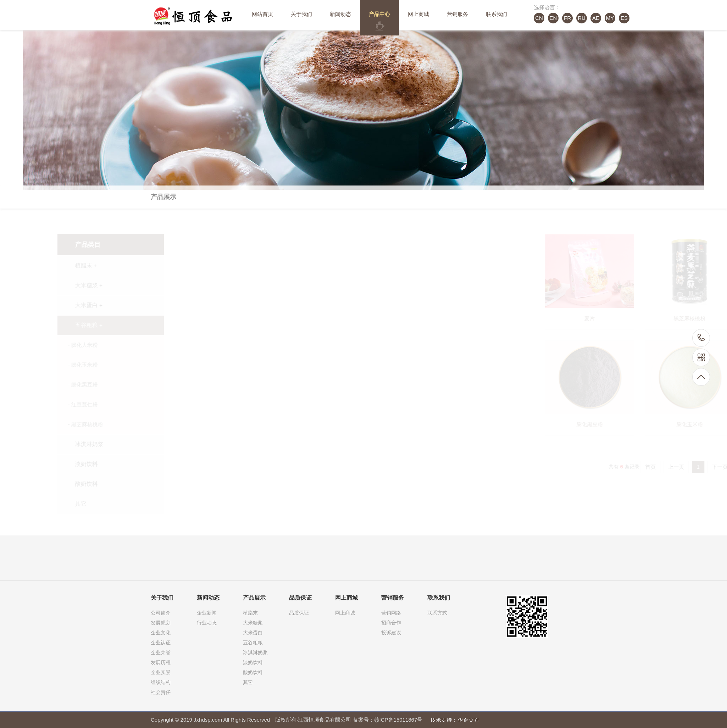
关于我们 (301, 14)
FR (567, 18)
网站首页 (262, 14)
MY (610, 18)
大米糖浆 (253, 623)
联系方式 (437, 613)
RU (582, 18)
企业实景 (161, 672)
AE (596, 18)
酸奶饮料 (253, 672)
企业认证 (161, 643)
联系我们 (496, 14)
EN (553, 18)
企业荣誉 (161, 652)
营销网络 (391, 613)
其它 (248, 682)
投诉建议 (391, 633)
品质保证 (299, 613)
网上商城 (418, 14)
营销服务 (457, 14)
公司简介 (161, 613)
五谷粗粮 (253, 643)
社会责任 (161, 692)
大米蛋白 (253, 633)
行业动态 (207, 623)
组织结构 (161, 682)
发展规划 (161, 623)
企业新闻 (207, 613)
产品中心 (379, 14)
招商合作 (391, 623)
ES (624, 18)
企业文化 (161, 633)
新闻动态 (340, 14)
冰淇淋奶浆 (255, 652)
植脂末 (250, 613)
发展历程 (161, 662)
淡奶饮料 (253, 662)
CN (539, 18)
